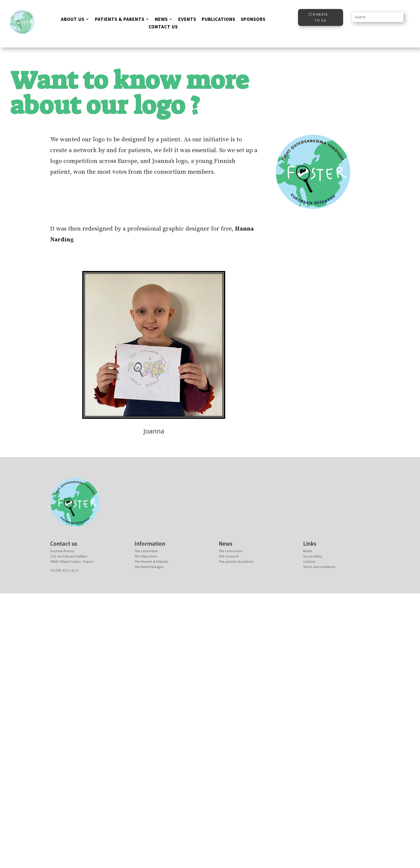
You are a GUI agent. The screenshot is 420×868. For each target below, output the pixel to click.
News (161, 20)
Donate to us (320, 17)
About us (73, 20)
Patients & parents (120, 20)
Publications (218, 20)
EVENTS (187, 20)
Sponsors (253, 20)
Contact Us (163, 27)
